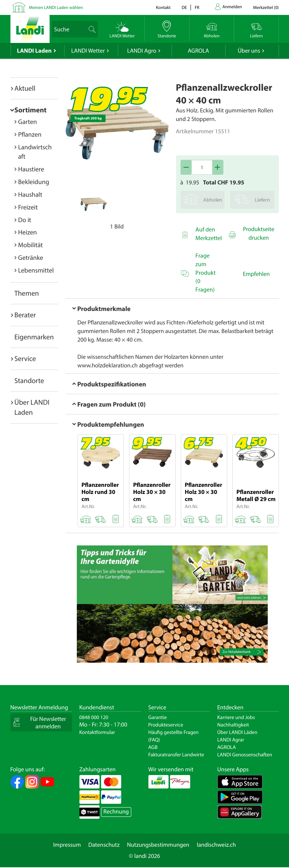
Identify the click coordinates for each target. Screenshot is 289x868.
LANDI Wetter (88, 51)
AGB (153, 747)
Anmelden (232, 7)
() (266, 8)
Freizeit (28, 207)
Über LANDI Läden (238, 732)
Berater (25, 315)
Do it (25, 220)
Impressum (67, 845)
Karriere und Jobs (236, 717)
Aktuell (25, 88)
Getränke (31, 257)
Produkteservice (166, 725)
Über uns (249, 51)
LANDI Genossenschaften (245, 755)
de (184, 8)
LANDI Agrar (231, 740)
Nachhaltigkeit (233, 725)
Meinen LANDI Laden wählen (56, 8)
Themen (27, 293)
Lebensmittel (36, 270)
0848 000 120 (94, 717)
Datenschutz (104, 845)
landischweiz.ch (216, 845)
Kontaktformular (97, 732)
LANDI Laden (34, 51)
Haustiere (31, 169)
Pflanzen (30, 134)
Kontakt (163, 8)
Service (25, 358)
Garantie (158, 717)
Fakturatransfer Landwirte (176, 755)
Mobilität (31, 245)
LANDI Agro (142, 51)
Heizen (28, 232)
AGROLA (199, 51)
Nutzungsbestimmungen (158, 845)
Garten (28, 122)
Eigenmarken (34, 337)
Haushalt (30, 194)
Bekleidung (34, 182)
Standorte (29, 380)
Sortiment (31, 110)
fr (197, 8)
